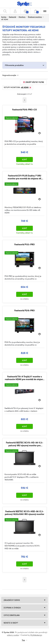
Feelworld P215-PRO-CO (24, 110)
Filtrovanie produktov (14, 65)
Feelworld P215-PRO (24, 310)
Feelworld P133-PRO (24, 244)
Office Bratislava (12, 615)
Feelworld (12, 17)
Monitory (22, 17)
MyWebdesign (36, 635)
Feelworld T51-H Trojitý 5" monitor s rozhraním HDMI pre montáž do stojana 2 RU (24, 378)
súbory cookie (13, 635)
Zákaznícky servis (12, 600)
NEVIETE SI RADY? (11, 623)
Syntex (4, 17)
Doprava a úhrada (12, 608)
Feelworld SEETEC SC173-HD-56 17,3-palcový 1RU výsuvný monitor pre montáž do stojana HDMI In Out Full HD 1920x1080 (24, 444)
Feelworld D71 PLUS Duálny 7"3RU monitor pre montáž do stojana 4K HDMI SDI (24, 177)
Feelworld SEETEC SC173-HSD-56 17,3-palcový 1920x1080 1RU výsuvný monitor (24, 513)
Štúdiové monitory (35, 17)
